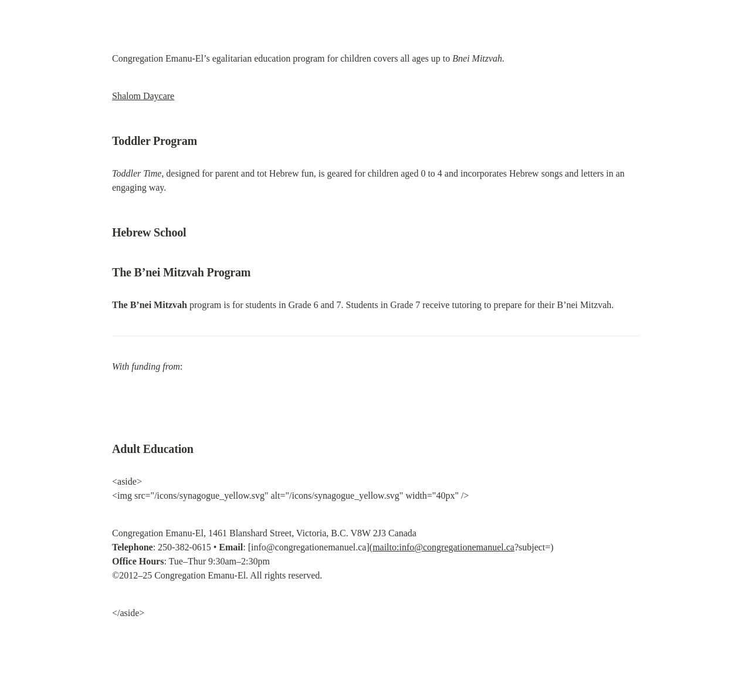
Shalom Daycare (143, 96)
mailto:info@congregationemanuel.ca (443, 547)
